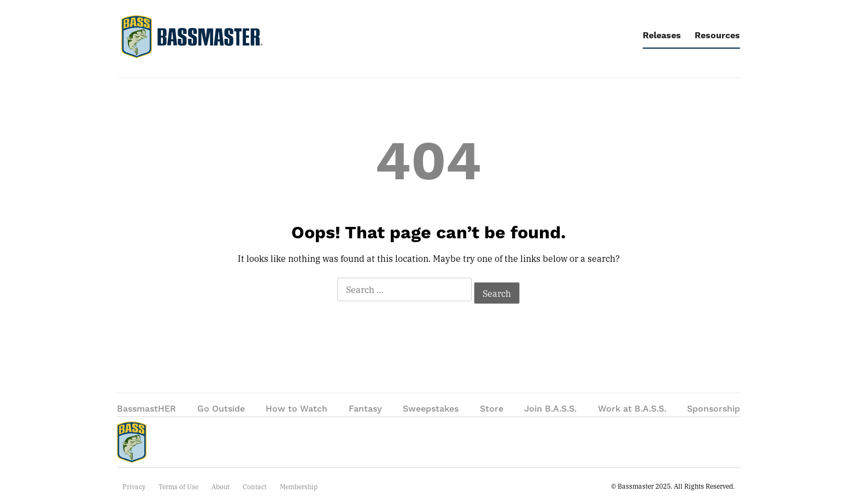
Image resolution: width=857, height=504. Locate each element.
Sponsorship (714, 409)
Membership (299, 487)
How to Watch (297, 409)
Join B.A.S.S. (550, 409)
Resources (717, 36)
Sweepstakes (431, 409)
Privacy (134, 487)
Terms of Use (178, 487)
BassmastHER (146, 409)
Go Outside (221, 409)
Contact (255, 487)
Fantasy (365, 409)
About (221, 487)
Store (492, 409)
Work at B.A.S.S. (632, 409)
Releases (662, 36)
